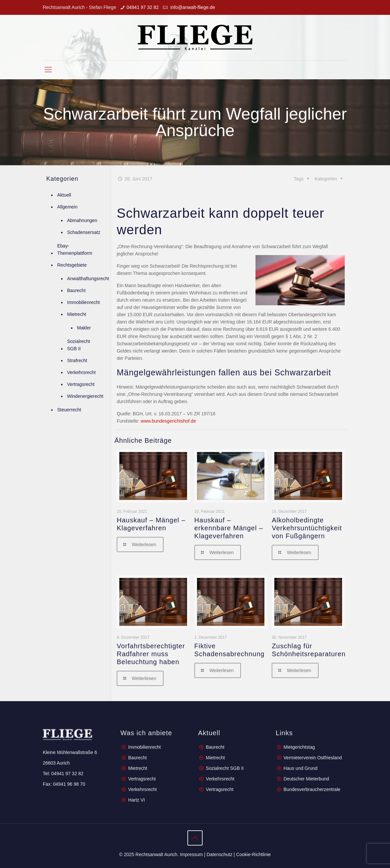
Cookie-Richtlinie (253, 854)
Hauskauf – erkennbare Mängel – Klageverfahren (229, 528)
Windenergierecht (85, 396)
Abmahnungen (82, 220)
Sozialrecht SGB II (78, 345)
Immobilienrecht (83, 302)
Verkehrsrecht (81, 372)
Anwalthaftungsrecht (88, 279)
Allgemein (67, 207)
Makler (84, 328)
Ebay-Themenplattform (75, 249)
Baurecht (76, 290)
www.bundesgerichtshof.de (168, 421)
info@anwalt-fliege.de (192, 7)
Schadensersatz (84, 232)
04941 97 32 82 (143, 7)
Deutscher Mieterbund (306, 779)
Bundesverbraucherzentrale (312, 789)
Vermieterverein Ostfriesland (313, 758)
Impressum (191, 854)
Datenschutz (219, 854)
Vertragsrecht (81, 384)
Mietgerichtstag (299, 747)
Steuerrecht (69, 410)
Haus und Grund (301, 768)
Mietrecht (77, 314)
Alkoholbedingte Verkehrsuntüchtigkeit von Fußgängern (307, 528)
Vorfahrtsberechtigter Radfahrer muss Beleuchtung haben (151, 654)
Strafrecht (77, 360)
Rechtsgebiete (72, 265)
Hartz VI (137, 800)
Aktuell (64, 195)
